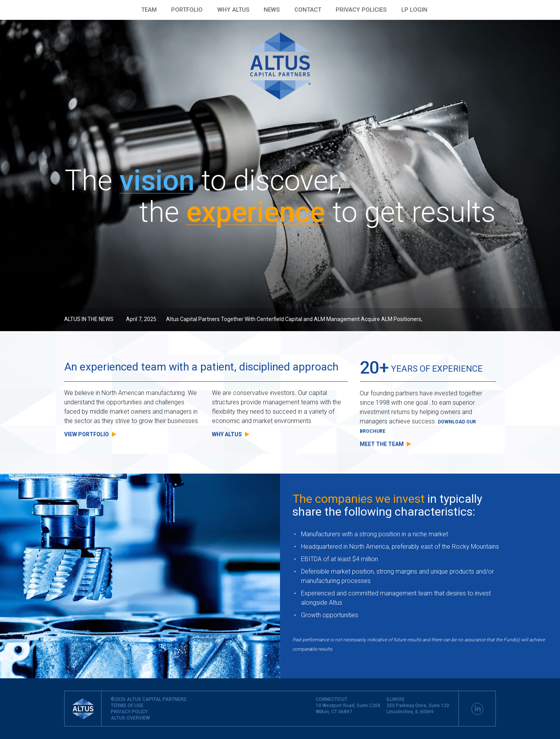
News (272, 10)
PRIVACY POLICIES (361, 10)
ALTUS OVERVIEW (130, 718)
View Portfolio (90, 434)
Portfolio (187, 10)
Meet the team (385, 444)
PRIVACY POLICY (129, 712)
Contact (308, 10)
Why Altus (233, 10)
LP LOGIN (414, 10)
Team (149, 10)
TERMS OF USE (127, 706)
